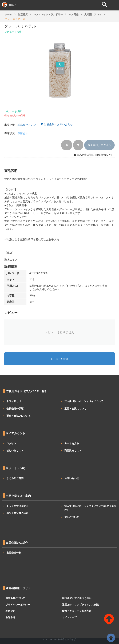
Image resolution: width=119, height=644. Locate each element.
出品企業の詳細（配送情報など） (95, 155)
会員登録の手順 (15, 408)
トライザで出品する (17, 506)
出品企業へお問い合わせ (57, 124)
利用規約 (10, 611)
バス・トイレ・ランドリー (48, 14)
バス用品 (74, 14)
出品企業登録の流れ (17, 513)
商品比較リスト (73, 450)
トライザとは (14, 401)
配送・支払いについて (19, 416)
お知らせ (10, 617)
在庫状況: (10, 133)
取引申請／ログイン (99, 145)
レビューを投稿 (13, 32)
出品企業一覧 (14, 553)
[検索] (105, 5)
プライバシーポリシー (18, 604)
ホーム (8, 14)
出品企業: (10, 125)
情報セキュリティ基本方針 (77, 611)
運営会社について (15, 598)
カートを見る (72, 443)
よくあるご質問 (15, 478)
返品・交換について (75, 408)
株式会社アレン (27, 125)
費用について (72, 517)
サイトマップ (69, 617)
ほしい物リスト (15, 450)
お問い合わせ (72, 478)
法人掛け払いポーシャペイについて (84, 401)
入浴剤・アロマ (93, 14)
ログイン (11, 443)
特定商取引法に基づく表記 (77, 598)
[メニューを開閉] (114, 5)
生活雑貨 (23, 14)
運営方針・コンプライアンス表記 (80, 604)
